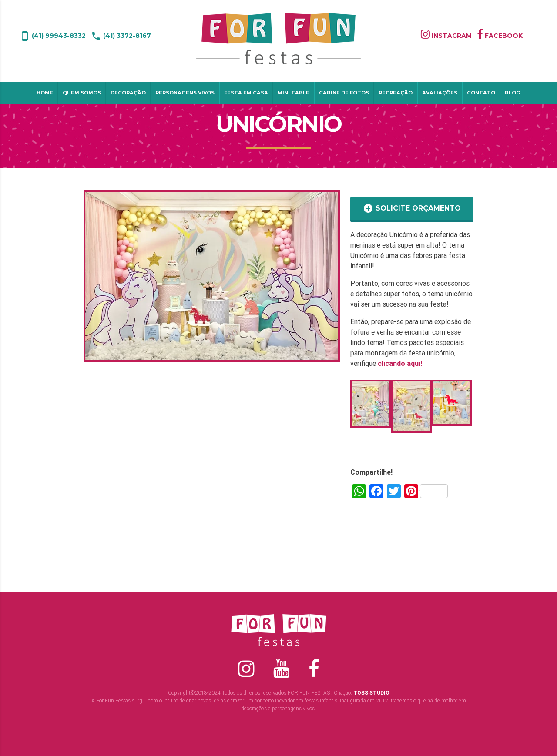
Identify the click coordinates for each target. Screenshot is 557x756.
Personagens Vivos (185, 93)
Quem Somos (82, 93)
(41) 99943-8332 (53, 36)
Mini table (294, 93)
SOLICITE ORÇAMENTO (412, 208)
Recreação (396, 93)
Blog (513, 93)
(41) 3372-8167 (121, 36)
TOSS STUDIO (371, 693)
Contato (481, 93)
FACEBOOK (500, 36)
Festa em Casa (246, 93)
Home (45, 93)
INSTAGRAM (446, 36)
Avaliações (440, 93)
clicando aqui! (400, 363)
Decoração (128, 93)
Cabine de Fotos (344, 93)
